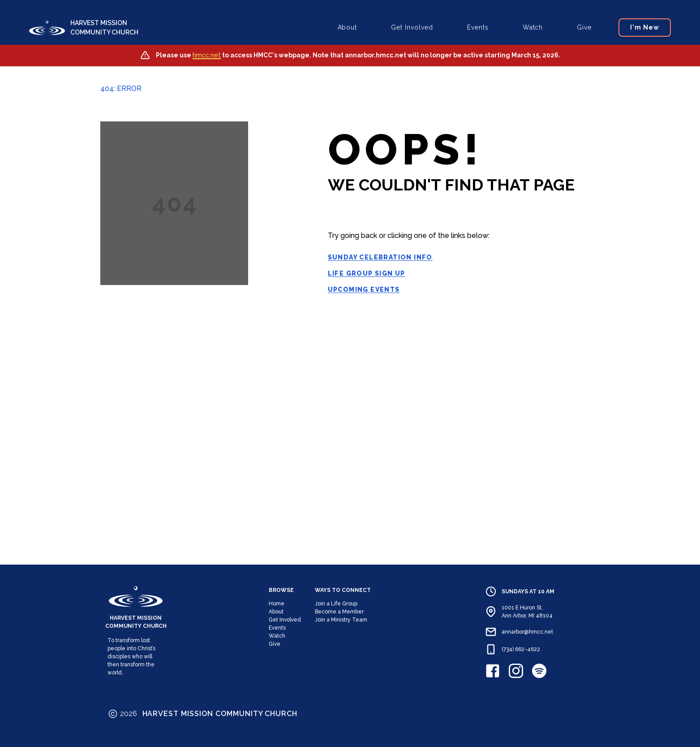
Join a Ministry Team (341, 620)
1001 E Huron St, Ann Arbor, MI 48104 (527, 612)
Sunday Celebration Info (380, 257)
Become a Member (339, 612)
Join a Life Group (336, 604)
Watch (533, 27)
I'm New (645, 27)
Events (478, 27)
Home (277, 604)
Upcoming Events (364, 289)
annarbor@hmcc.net (527, 632)
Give (584, 27)
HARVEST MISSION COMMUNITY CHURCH (104, 28)
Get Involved (412, 27)
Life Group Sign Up (367, 273)
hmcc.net (207, 55)
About (348, 27)
